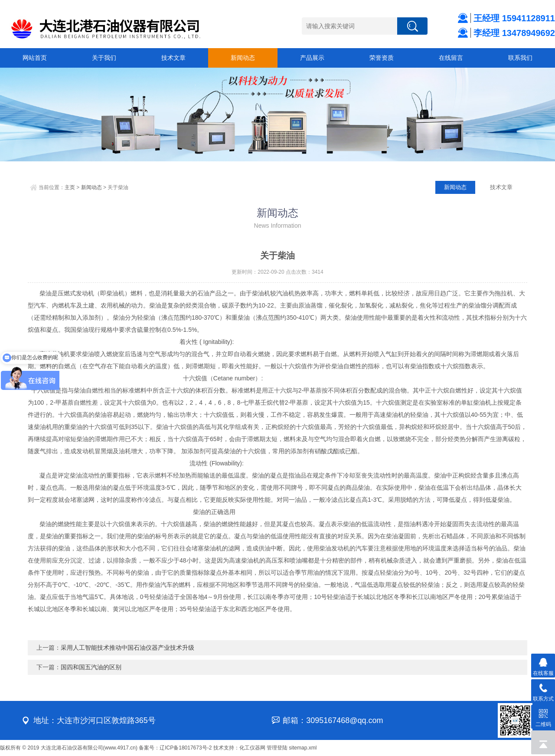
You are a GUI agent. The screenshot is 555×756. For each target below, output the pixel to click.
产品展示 (312, 58)
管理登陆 (277, 748)
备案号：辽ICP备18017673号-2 (175, 748)
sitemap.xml (303, 748)
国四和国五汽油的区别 (91, 667)
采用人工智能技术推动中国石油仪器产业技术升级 (127, 648)
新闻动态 (243, 58)
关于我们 (104, 58)
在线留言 (451, 58)
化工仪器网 (252, 748)
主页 (70, 187)
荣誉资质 (382, 58)
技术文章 (173, 58)
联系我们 (520, 58)
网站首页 (35, 58)
